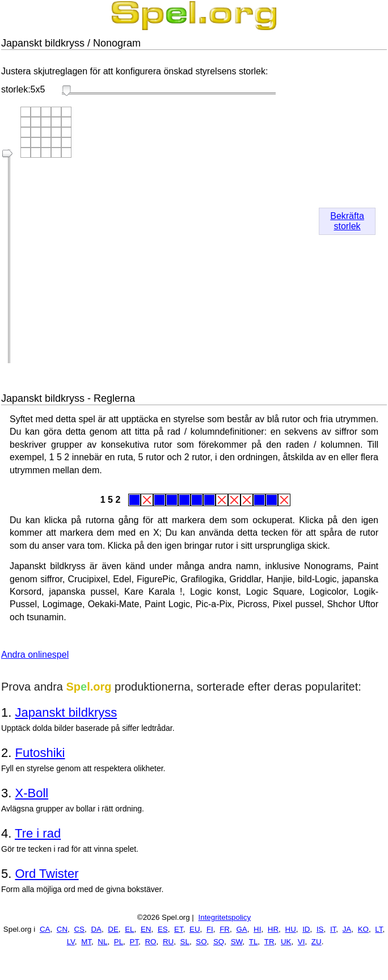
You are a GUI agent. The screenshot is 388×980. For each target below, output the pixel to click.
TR (269, 942)
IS (320, 929)
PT (134, 942)
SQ (219, 942)
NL (102, 942)
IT (333, 929)
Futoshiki (40, 753)
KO (363, 929)
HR (273, 929)
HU (291, 929)
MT (86, 942)
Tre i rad (38, 833)
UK (286, 942)
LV (71, 942)
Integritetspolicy (225, 917)
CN (62, 929)
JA (347, 929)
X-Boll (31, 793)
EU (195, 929)
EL (129, 929)
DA (96, 929)
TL (254, 942)
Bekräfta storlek (347, 221)
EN (146, 929)
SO (201, 942)
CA (45, 929)
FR (225, 929)
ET (179, 929)
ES (163, 929)
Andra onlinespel (35, 655)
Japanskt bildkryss (66, 712)
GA (241, 929)
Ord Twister (47, 874)
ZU (317, 942)
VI (301, 942)
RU (168, 942)
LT (379, 929)
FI (210, 929)
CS (79, 929)
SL (185, 942)
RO (150, 942)
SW (237, 942)
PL (119, 942)
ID (306, 929)
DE (113, 929)
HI (257, 929)
